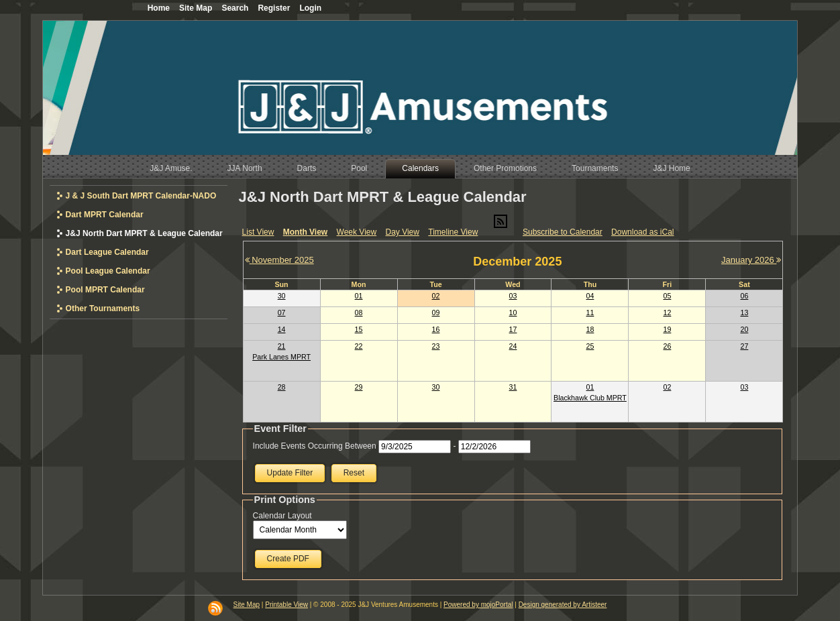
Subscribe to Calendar (563, 232)
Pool (359, 168)
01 (359, 296)
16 (436, 329)
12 (667, 313)
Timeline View (453, 232)
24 (513, 346)
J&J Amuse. (171, 168)
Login (310, 8)
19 (667, 329)
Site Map (247, 605)
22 (359, 346)
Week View (357, 232)
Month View (305, 232)
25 (590, 346)
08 (359, 313)
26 (667, 346)
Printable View (286, 605)
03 (513, 296)
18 (590, 329)
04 (590, 296)
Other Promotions (505, 168)
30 (282, 296)
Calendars (420, 168)
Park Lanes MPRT (281, 357)
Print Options (285, 500)
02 (436, 296)
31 (513, 387)
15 (359, 329)
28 (282, 387)
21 (282, 346)
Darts (307, 168)
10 (513, 313)
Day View (402, 232)
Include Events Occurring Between (315, 446)
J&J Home (671, 168)
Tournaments (595, 168)
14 (282, 329)
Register (274, 8)
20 (744, 329)
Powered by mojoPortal (478, 605)
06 (744, 296)
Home (159, 8)
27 (744, 346)
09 (436, 313)
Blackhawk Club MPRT (590, 398)
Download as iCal (642, 232)
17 (513, 329)
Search (235, 8)
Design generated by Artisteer (563, 605)
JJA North (245, 168)
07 (282, 313)
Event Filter (280, 429)
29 (359, 387)
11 (590, 313)
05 (667, 296)
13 (744, 313)
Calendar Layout (282, 516)
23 (436, 346)
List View (258, 232)
